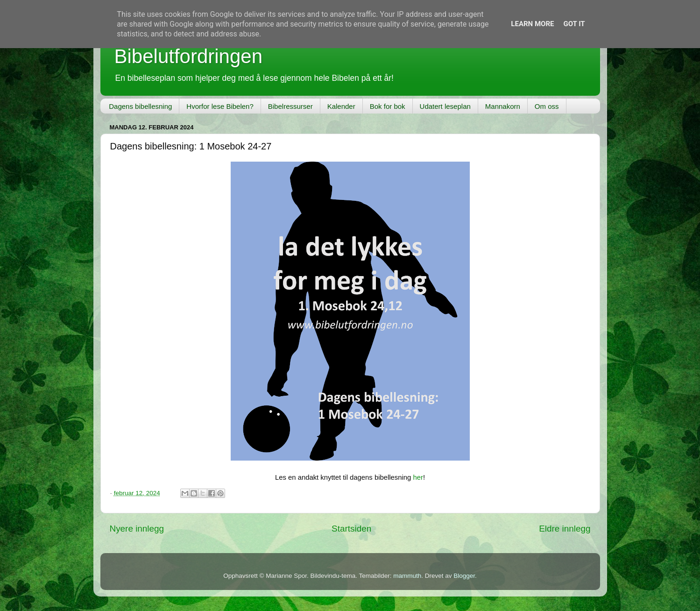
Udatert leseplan (445, 106)
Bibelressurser (290, 106)
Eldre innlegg (565, 529)
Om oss (547, 106)
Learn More (532, 24)
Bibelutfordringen (189, 56)
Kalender (341, 106)
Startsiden (351, 529)
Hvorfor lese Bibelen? (220, 106)
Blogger (464, 576)
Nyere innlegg (137, 529)
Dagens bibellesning (140, 106)
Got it (574, 24)
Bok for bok (388, 106)
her (418, 477)
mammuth (407, 576)
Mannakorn (503, 106)
